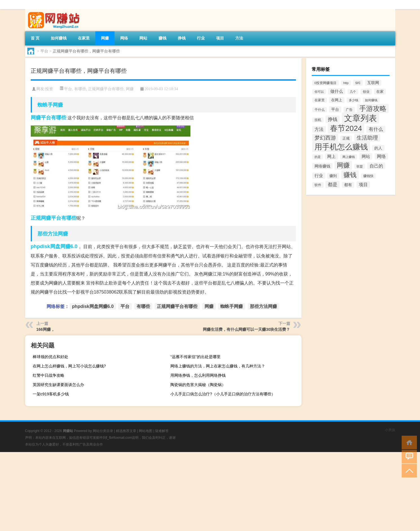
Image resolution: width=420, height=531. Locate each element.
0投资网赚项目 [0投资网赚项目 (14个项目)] (326, 83)
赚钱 (162, 38)
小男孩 (390, 430)
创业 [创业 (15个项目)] (366, 92)
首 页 (35, 38)
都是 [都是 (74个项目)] (333, 184)
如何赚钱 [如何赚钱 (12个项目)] (371, 100)
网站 (143, 38)
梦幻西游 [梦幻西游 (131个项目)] (325, 138)
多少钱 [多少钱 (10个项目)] (354, 100)
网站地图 (146, 431)
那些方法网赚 (53, 234)
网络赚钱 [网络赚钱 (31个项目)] (322, 166)
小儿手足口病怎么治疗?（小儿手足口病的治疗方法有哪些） (223, 394)
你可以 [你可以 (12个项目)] (319, 92)
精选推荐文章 (126, 431)
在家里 (84, 38)
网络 (124, 38)
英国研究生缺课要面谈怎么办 (58, 385)
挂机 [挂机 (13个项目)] (318, 120)
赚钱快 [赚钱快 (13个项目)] (368, 176)
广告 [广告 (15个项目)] (349, 110)
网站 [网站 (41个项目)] (366, 156)
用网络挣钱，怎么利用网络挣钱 (198, 375)
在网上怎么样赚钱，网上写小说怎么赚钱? (69, 366)
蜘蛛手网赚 (50, 105)
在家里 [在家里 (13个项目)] (320, 100)
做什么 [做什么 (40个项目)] (337, 91)
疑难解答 (162, 431)
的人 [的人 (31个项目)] (378, 148)
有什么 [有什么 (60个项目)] (376, 129)
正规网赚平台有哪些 (106, 89)
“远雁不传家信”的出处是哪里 (195, 357)
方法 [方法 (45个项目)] (319, 129)
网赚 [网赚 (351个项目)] (343, 165)
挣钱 (182, 38)
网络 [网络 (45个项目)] (381, 156)
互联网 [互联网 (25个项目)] (373, 83)
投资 (49, 89)
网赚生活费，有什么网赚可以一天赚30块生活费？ (247, 329)
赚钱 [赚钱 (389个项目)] (350, 175)
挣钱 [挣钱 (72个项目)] (333, 119)
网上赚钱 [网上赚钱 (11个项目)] (349, 157)
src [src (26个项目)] (358, 83)
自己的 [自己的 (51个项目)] (376, 166)
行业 (201, 38)
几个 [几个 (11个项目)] (353, 92)
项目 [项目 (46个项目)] (363, 185)
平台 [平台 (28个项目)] (335, 109)
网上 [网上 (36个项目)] (331, 157)
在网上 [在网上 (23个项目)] (337, 100)
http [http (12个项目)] (346, 83)
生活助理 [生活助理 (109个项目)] (367, 138)
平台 (44, 51)
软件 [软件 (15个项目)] (318, 185)
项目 (220, 38)
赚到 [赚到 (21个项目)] (333, 176)
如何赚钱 (59, 38)
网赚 (105, 38)
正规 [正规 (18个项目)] (346, 138)
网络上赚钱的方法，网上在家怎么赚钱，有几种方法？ (218, 366)
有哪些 (80, 89)
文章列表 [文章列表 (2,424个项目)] (360, 118)
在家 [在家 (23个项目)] (380, 92)
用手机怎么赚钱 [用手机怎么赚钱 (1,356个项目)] (341, 147)
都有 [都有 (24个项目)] (348, 185)
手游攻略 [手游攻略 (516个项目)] (373, 108)
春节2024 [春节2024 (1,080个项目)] (346, 128)
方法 (239, 38)
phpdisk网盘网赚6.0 (54, 246)
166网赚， (46, 329)
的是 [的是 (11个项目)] (318, 157)
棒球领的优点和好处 (50, 357)
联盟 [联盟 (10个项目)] (360, 166)
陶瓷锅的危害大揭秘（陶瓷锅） (198, 385)
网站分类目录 (103, 431)
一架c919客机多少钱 (51, 394)
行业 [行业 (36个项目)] (319, 176)
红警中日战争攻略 (49, 375)
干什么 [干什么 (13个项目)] (320, 110)
